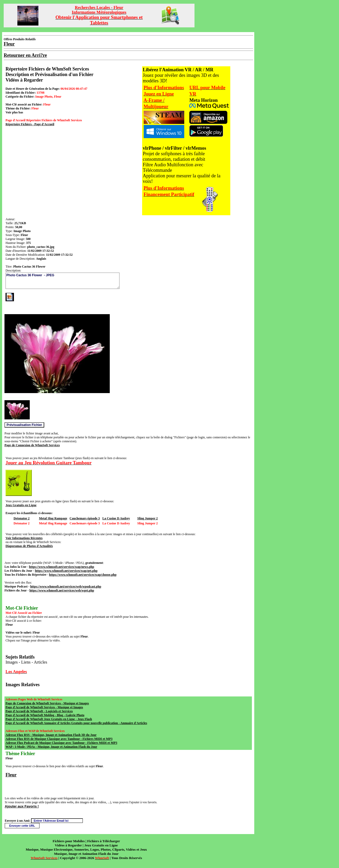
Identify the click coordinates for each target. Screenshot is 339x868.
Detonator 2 (22, 518)
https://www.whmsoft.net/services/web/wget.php (62, 590)
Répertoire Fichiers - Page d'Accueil (30, 124)
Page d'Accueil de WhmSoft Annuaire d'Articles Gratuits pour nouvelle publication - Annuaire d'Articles (76, 723)
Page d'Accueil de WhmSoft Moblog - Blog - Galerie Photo (45, 715)
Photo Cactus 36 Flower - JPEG (63, 281)
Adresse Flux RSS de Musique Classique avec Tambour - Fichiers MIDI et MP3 (59, 739)
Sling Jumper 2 (148, 518)
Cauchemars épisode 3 (85, 518)
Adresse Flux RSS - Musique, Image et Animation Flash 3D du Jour (51, 735)
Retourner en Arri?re (25, 55)
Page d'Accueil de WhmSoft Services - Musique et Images (44, 707)
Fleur (11, 775)
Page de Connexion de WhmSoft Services (32, 445)
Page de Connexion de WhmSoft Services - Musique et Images (47, 703)
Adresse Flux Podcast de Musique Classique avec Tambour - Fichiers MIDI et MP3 (61, 743)
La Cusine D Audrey (116, 518)
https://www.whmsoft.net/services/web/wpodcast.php (66, 586)
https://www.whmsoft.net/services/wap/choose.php (83, 575)
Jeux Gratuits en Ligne (21, 505)
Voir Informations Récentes (24, 538)
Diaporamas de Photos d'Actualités (29, 546)
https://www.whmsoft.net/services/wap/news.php (62, 567)
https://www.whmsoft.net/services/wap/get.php (66, 571)
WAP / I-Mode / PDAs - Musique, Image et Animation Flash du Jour (51, 747)
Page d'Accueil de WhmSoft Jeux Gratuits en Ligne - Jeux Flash (49, 719)
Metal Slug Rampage (53, 518)
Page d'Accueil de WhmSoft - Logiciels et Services (39, 711)
